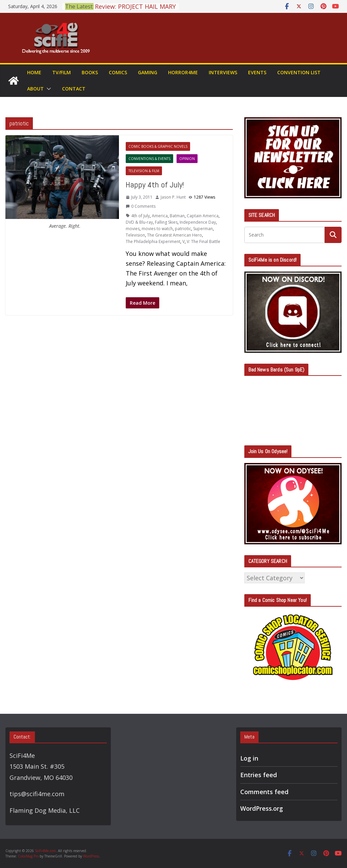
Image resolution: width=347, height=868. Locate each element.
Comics (118, 72)
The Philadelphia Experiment (153, 241)
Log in (249, 758)
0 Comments (141, 206)
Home (34, 72)
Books (90, 72)
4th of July (140, 216)
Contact (74, 89)
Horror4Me (183, 72)
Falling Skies (166, 222)
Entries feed (259, 775)
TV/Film (62, 72)
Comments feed (264, 792)
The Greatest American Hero (175, 235)
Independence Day (198, 222)
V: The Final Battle (203, 241)
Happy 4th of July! (155, 185)
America (160, 216)
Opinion (187, 159)
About (35, 89)
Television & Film (144, 171)
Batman (177, 216)
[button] (47, 89)
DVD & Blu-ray (139, 222)
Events (257, 72)
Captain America (203, 216)
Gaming (148, 72)
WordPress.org (262, 808)
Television (135, 235)
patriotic (183, 229)
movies (133, 229)
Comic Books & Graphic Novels (158, 146)
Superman (203, 229)
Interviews (223, 72)
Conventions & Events (149, 159)
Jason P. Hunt (173, 197)
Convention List (299, 72)
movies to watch (157, 229)
